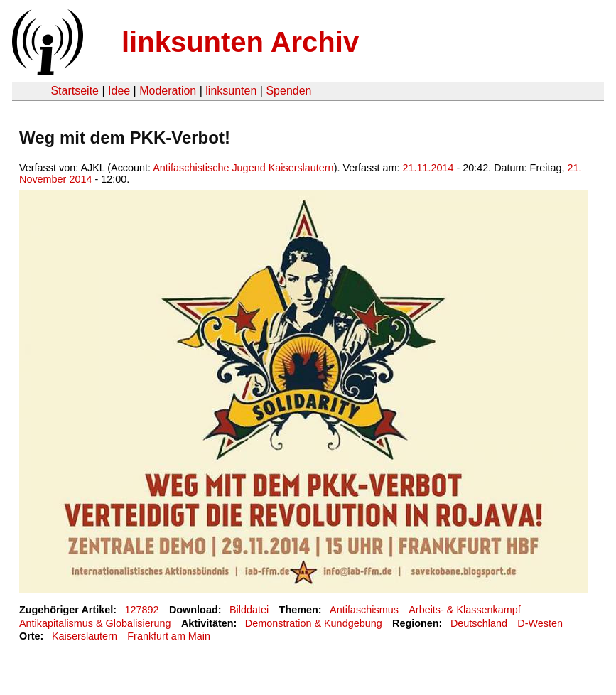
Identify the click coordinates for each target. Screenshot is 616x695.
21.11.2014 (428, 168)
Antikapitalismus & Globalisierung (95, 623)
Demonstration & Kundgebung (314, 623)
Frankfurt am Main (169, 636)
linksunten (231, 91)
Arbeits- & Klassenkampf (465, 610)
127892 (142, 610)
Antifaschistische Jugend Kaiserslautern (243, 168)
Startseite (75, 91)
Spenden (288, 91)
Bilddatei (249, 610)
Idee (119, 91)
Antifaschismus (364, 610)
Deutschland (479, 623)
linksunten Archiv (240, 42)
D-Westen (540, 623)
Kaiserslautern (85, 636)
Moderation (168, 91)
